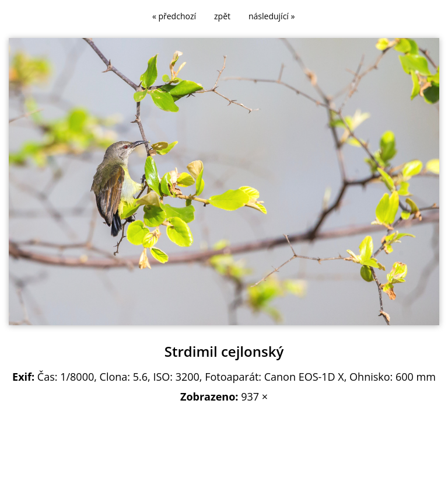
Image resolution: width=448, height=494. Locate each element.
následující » (272, 16)
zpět (222, 16)
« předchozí (174, 16)
